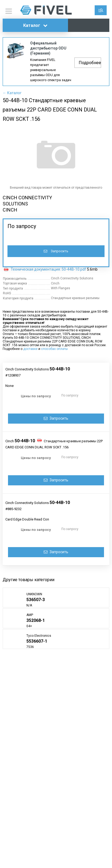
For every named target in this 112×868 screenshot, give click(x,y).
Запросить (56, 251)
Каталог (35, 25)
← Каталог (12, 93)
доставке (30, 349)
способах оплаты (54, 349)
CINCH (10, 210)
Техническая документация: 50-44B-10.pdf (48, 269)
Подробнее (90, 63)
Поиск (101, 10)
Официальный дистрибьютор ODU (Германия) (48, 48)
